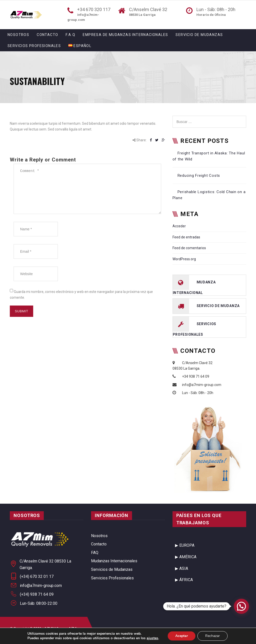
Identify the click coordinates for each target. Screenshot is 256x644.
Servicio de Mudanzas (199, 35)
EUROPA (187, 545)
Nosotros (18, 35)
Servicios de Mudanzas (112, 569)
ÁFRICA (186, 580)
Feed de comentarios (189, 248)
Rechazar (212, 636)
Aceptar (182, 636)
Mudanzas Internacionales (114, 561)
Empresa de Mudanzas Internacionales (125, 35)
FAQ (95, 553)
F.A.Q (70, 35)
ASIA (184, 568)
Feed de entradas (186, 237)
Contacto (47, 35)
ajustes (152, 638)
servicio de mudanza (218, 306)
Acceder (179, 226)
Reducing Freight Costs (199, 176)
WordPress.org (184, 259)
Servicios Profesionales (34, 46)
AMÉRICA (188, 557)
